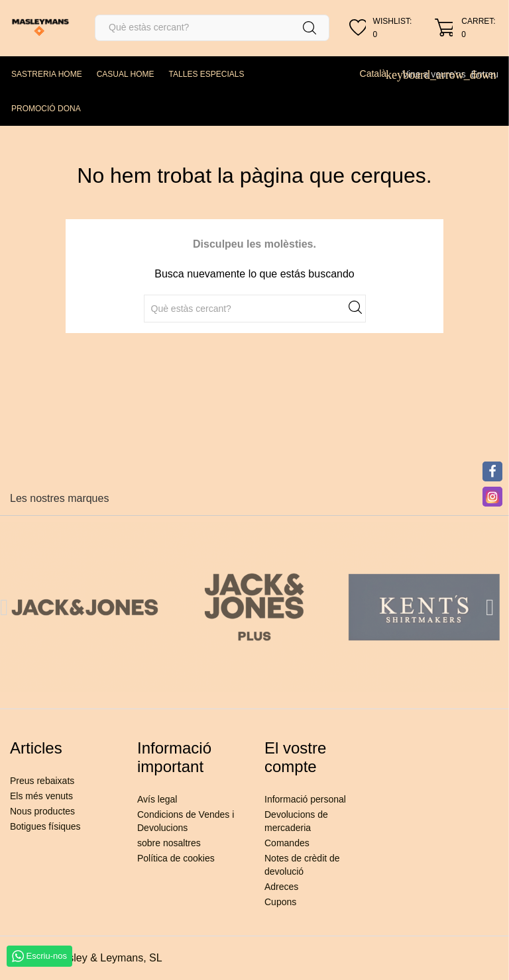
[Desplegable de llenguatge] (378, 73)
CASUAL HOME (126, 74)
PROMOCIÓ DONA (46, 109)
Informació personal (305, 799)
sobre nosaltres (169, 843)
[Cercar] (212, 28)
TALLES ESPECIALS (207, 74)
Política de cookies (176, 858)
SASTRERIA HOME (47, 74)
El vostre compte (295, 757)
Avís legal (157, 799)
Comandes (287, 843)
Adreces (281, 887)
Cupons (280, 902)
